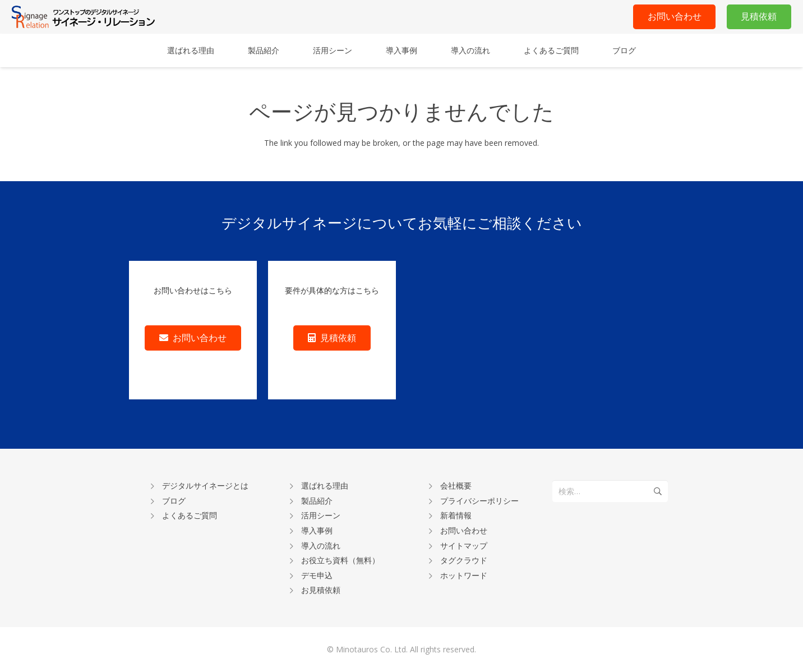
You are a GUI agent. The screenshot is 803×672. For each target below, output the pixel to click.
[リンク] (83, 17)
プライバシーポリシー (479, 501)
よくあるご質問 (190, 515)
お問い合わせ (464, 530)
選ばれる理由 (325, 485)
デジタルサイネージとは (205, 485)
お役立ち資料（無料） (340, 560)
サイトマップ (464, 546)
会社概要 (456, 485)
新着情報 (456, 515)
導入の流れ (321, 546)
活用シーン (321, 515)
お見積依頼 (321, 590)
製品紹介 (317, 501)
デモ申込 (317, 575)
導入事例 (317, 530)
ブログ (174, 501)
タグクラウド (464, 560)
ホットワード (464, 575)
